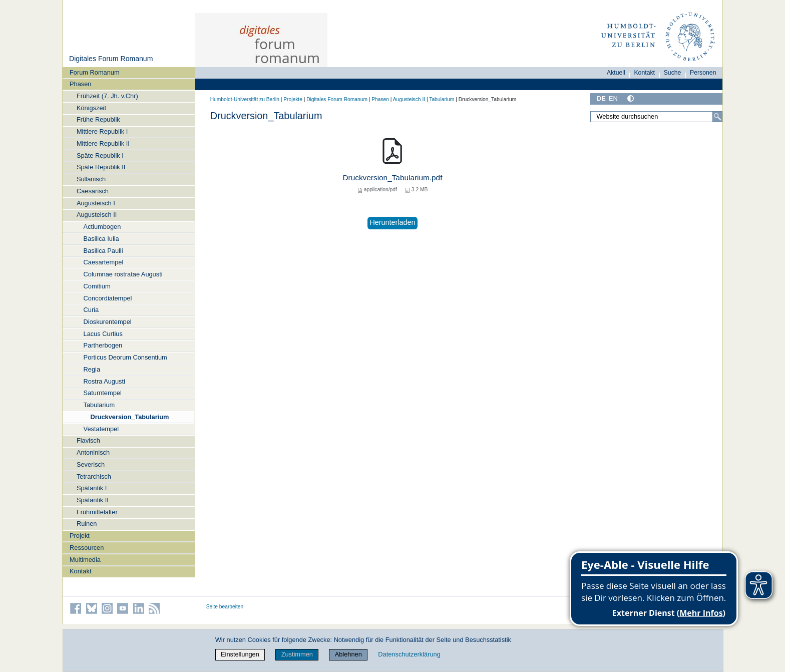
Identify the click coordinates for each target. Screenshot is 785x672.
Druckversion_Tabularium (129, 417)
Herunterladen (392, 222)
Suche (673, 73)
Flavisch (88, 440)
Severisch (91, 464)
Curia (91, 310)
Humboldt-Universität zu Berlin (245, 99)
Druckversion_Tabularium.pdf (393, 178)
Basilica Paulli (103, 251)
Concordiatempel (108, 298)
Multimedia (85, 560)
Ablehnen (348, 654)
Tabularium (99, 405)
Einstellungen (240, 654)
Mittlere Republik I (102, 131)
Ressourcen (87, 548)
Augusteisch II (97, 215)
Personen (703, 73)
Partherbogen (103, 345)
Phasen (80, 84)
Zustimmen (297, 654)
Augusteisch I (96, 203)
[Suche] (717, 117)
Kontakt (80, 571)
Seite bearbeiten (225, 607)
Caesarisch (93, 191)
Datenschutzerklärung (409, 654)
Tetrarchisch (94, 476)
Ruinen (87, 524)
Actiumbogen (102, 227)
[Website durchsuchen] (656, 117)
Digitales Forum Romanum (111, 59)
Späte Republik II (101, 167)
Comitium (97, 286)
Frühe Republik (98, 119)
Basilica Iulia (101, 239)
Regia (92, 369)
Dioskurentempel (108, 322)
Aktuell (616, 73)
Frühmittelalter (97, 512)
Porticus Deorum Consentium (125, 357)
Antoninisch (93, 452)
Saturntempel (103, 393)
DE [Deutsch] (601, 98)
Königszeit (91, 108)
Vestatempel (101, 429)
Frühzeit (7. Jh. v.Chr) (107, 96)
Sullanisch (91, 179)
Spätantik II (93, 500)
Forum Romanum (95, 72)
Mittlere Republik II (103, 143)
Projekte (293, 99)
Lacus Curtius (103, 334)
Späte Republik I (100, 155)
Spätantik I (92, 488)
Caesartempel (104, 262)
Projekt (80, 536)
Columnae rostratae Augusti (123, 274)
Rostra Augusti (104, 381)
